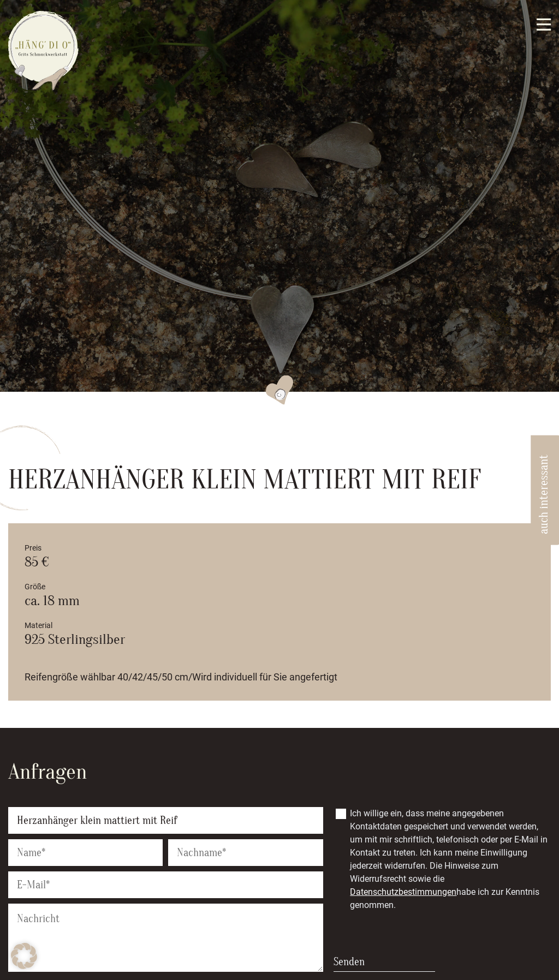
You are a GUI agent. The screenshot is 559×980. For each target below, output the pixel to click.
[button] (24, 956)
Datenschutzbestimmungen (403, 892)
